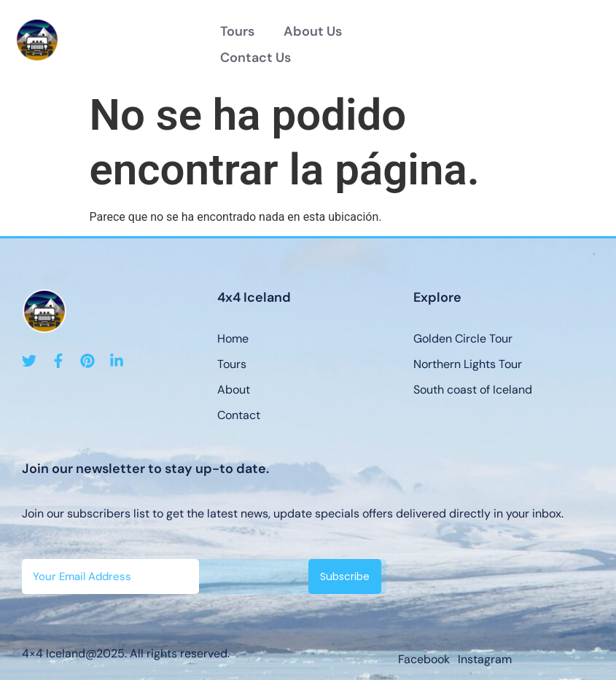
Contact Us (256, 58)
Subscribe (345, 577)
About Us (313, 31)
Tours (237, 31)
